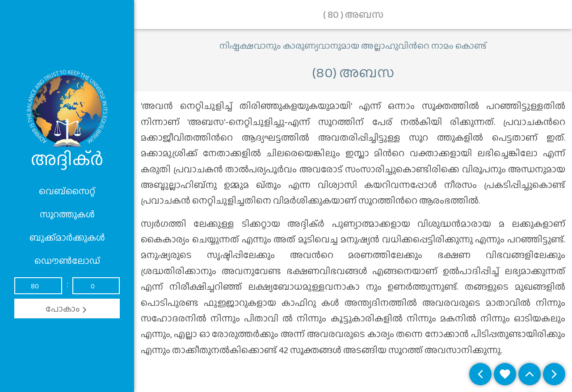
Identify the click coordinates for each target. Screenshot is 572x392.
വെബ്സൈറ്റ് (67, 191)
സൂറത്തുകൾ (67, 214)
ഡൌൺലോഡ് (67, 261)
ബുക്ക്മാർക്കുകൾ (67, 238)
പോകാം (67, 309)
